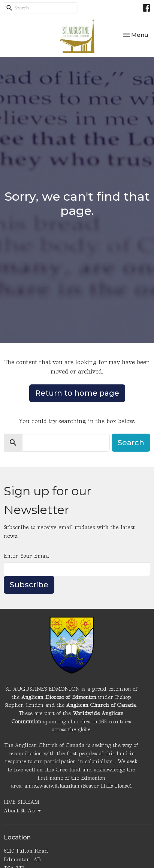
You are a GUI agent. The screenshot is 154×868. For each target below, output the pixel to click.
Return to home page (77, 393)
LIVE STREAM (22, 802)
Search (131, 443)
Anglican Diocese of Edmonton (59, 697)
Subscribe (29, 585)
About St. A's (23, 811)
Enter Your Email (26, 556)
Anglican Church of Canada (101, 705)
